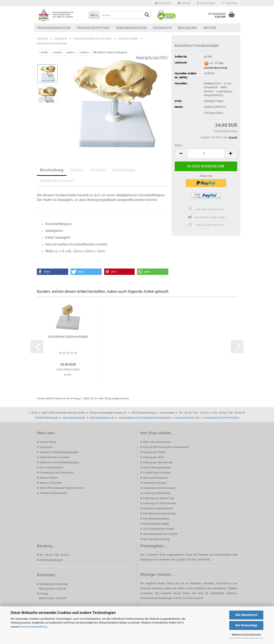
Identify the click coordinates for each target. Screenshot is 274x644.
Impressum (163, 3)
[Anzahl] (206, 154)
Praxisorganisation (54, 28)
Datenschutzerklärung (34, 627)
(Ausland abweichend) (216, 68)
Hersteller (98, 170)
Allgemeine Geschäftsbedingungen (59, 462)
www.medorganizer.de (102, 418)
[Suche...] (94, 15)
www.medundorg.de (74, 418)
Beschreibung (52, 170)
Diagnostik (162, 28)
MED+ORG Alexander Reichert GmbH (61, 488)
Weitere (210, 28)
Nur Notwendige (246, 625)
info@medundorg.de (47, 418)
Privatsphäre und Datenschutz (57, 473)
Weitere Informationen (246, 635)
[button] (181, 154)
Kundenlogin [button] (206, 3)
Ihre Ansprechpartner (52, 468)
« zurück (57, 52)
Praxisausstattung (93, 28)
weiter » (71, 52)
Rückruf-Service (49, 478)
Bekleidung (187, 28)
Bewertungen (124, 170)
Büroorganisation (131, 28)
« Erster (43, 52)
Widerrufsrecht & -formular (55, 457)
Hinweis (76, 170)
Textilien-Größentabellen (53, 493)
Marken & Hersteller (51, 483)
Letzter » (85, 52)
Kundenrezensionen (57, 181)
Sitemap (184, 3)
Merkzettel (229, 3)
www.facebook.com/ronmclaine (221, 418)
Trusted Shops (48, 442)
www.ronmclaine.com (187, 418)
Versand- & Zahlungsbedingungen (59, 452)
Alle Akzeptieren (246, 615)
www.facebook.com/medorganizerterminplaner (145, 418)
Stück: (179, 145)
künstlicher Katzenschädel (68, 337)
